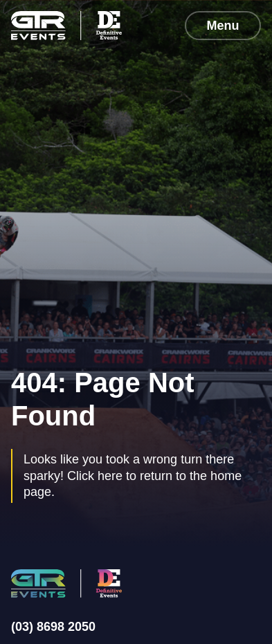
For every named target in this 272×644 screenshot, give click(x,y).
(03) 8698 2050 (53, 627)
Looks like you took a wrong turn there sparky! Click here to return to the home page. (133, 476)
